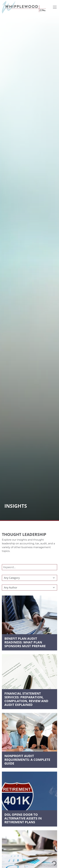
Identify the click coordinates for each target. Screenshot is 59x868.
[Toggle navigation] (55, 7)
